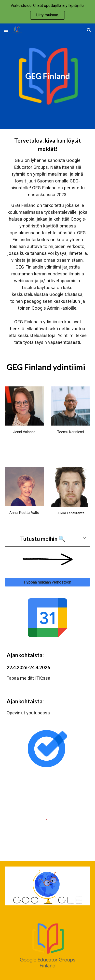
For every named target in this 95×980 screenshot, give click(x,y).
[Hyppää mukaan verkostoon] (47, 582)
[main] (47, 76)
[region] (47, 12)
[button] (6, 30)
